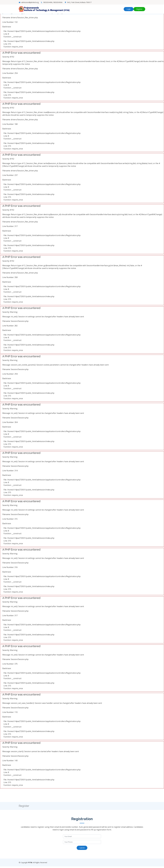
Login (129, 9)
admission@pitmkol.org (30, 2)
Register (139, 9)
